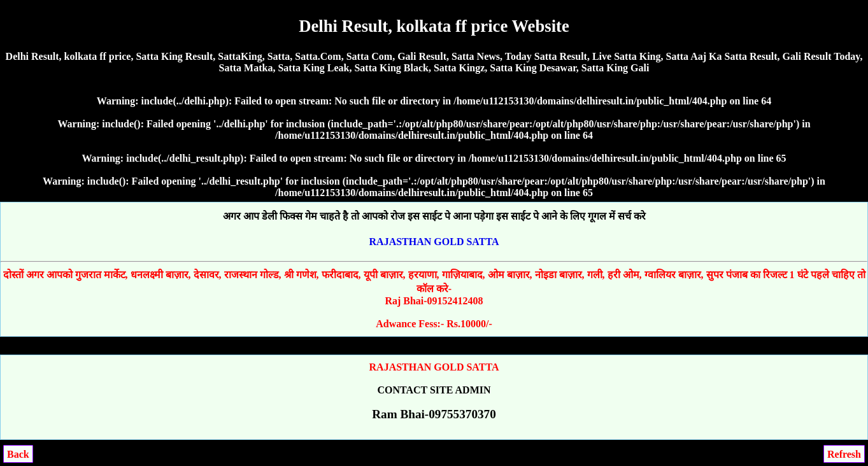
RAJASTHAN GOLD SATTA (434, 242)
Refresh (844, 454)
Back (18, 454)
